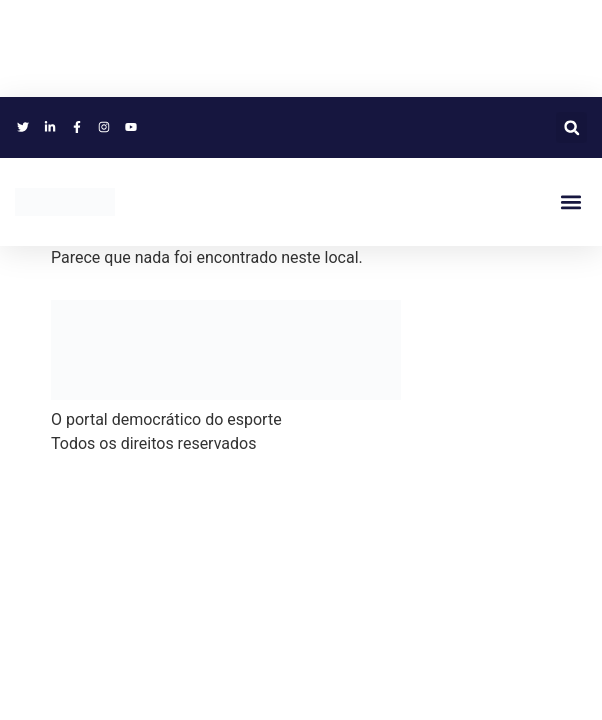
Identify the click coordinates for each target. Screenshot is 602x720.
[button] (571, 127)
